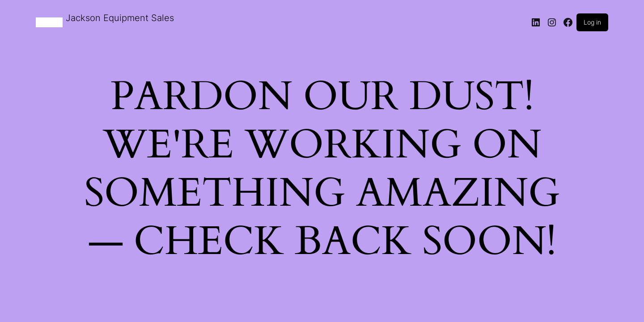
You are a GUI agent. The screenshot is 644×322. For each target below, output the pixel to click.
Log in (592, 22)
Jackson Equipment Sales (120, 18)
